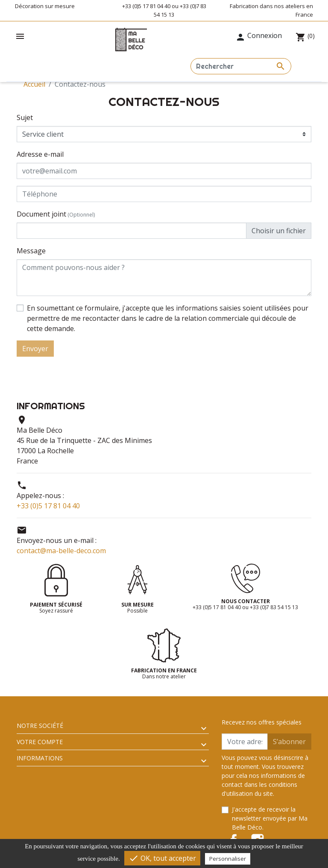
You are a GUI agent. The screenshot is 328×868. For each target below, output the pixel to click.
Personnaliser (228, 859)
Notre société (40, 726)
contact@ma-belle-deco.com (61, 551)
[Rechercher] (241, 66)
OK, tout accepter (162, 858)
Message (31, 251)
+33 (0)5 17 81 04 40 (48, 506)
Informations (40, 758)
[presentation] (246, 373)
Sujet (25, 117)
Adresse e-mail (40, 154)
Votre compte (40, 742)
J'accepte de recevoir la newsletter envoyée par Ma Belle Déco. (270, 818)
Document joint (56, 214)
